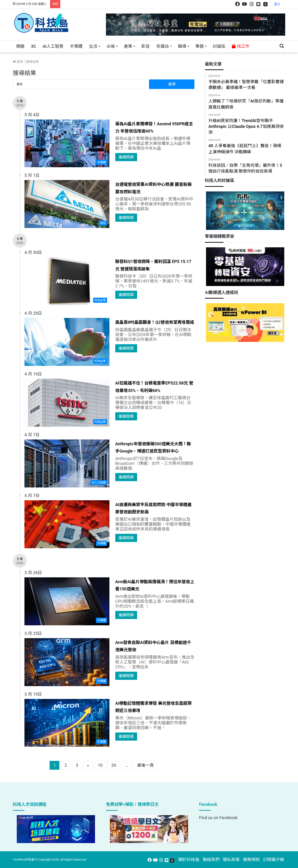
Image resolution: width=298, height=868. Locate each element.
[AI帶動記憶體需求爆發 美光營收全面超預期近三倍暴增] (67, 723)
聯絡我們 (211, 859)
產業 (128, 46)
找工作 (240, 46)
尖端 (111, 46)
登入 (277, 4)
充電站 (163, 46)
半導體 (76, 46)
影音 (146, 46)
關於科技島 (189, 859)
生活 (93, 46)
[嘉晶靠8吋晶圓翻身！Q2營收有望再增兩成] (67, 342)
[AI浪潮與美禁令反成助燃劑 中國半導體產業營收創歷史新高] (67, 524)
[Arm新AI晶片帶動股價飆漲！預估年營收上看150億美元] (67, 601)
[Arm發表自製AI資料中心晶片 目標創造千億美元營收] (67, 662)
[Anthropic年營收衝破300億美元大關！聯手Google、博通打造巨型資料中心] (67, 463)
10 (100, 765)
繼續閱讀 (126, 157)
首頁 (18, 62)
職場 (182, 46)
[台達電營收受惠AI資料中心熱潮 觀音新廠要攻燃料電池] (67, 204)
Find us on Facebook (218, 818)
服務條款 (251, 859)
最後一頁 (146, 765)
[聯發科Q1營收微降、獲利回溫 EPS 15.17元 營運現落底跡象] (67, 281)
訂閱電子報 (274, 859)
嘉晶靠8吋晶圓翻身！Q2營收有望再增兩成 (155, 322)
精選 (20, 46)
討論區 (219, 46)
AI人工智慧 (53, 46)
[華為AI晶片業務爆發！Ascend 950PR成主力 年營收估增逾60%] (67, 143)
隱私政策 (231, 859)
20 (114, 765)
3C (34, 46)
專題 (200, 46)
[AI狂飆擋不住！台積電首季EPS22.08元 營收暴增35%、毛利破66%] (67, 403)
